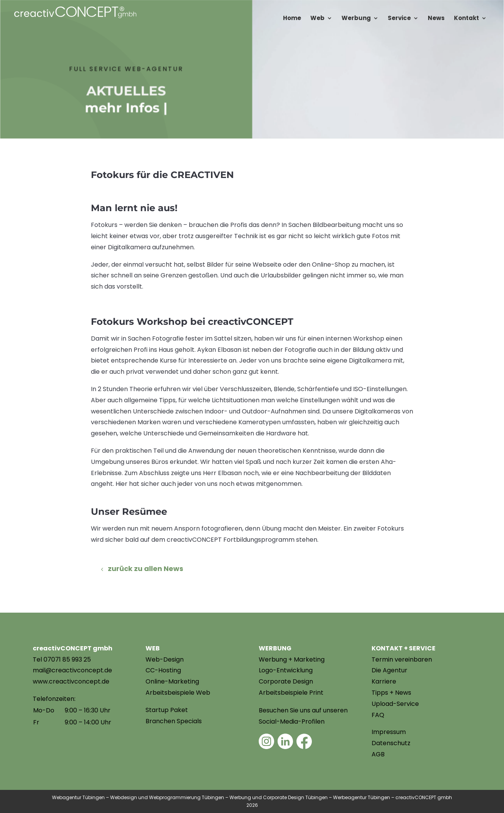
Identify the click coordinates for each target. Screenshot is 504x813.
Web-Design (165, 659)
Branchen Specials (174, 721)
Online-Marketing (172, 681)
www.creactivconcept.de (71, 681)
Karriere (384, 681)
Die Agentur (389, 670)
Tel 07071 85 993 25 (62, 659)
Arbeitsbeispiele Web (178, 693)
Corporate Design (286, 681)
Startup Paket (167, 710)
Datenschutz (391, 743)
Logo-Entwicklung (286, 670)
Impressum (389, 732)
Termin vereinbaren (402, 659)
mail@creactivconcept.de (72, 670)
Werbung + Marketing (292, 659)
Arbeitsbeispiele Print (291, 693)
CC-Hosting (163, 670)
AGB (378, 754)
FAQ (378, 715)
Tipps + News (391, 693)
